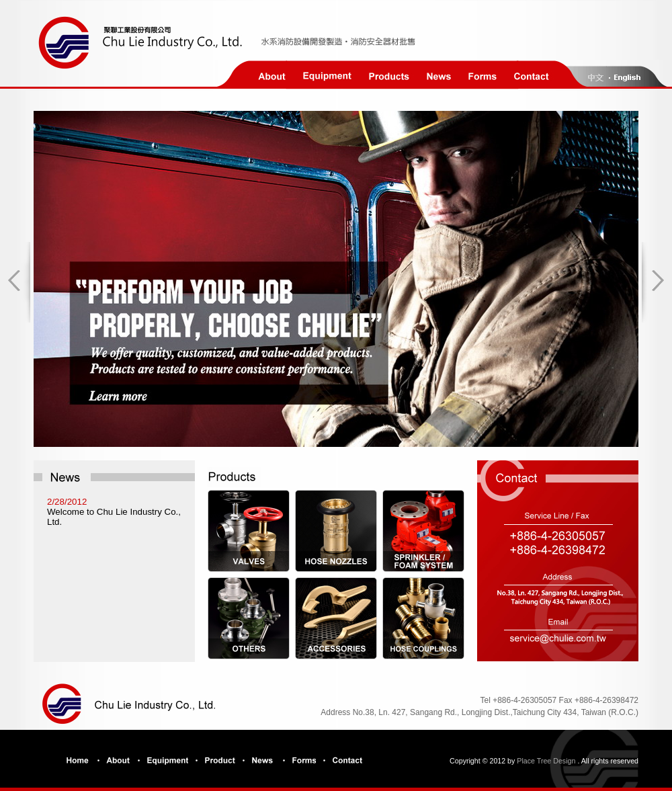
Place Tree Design (546, 761)
